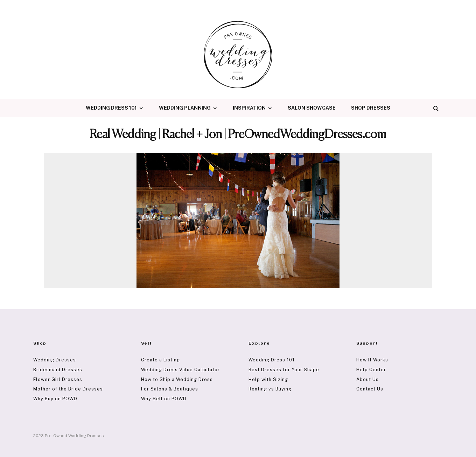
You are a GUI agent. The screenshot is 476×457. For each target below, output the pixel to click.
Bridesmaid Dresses (58, 370)
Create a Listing (160, 360)
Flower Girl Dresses (58, 379)
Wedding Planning (185, 108)
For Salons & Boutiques (170, 389)
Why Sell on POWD (164, 399)
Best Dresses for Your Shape (284, 370)
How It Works (372, 360)
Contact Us (370, 389)
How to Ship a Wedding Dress (177, 379)
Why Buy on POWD (55, 399)
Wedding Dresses (55, 360)
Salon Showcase (312, 108)
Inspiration (249, 108)
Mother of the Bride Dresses (68, 389)
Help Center (371, 370)
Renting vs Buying (270, 389)
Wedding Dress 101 (111, 108)
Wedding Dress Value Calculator (180, 370)
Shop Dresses (371, 108)
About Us (367, 379)
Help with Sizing (268, 379)
